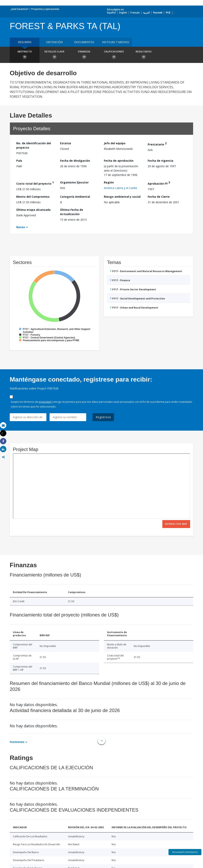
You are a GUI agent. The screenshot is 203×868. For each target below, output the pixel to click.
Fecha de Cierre (159, 197)
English (123, 13)
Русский (158, 13)
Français (135, 13)
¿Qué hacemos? (20, 9)
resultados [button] (144, 55)
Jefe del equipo (115, 143)
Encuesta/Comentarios (185, 852)
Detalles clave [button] (54, 55)
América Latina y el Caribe (121, 188)
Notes (21, 227)
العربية (146, 13)
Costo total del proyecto (35, 183)
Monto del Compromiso (33, 197)
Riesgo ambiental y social (122, 197)
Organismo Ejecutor (74, 182)
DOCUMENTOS (84, 42)
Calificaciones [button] (114, 55)
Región (109, 182)
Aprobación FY (159, 183)
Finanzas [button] (84, 55)
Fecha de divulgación (75, 161)
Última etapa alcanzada (33, 210)
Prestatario (157, 144)
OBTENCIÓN (54, 42)
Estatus (66, 143)
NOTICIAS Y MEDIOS (116, 42)
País (19, 161)
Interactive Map (176, 524)
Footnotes (17, 742)
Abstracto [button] (25, 55)
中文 (168, 13)
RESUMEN (25, 42)
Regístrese (103, 417)
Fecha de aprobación (119, 161)
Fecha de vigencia (160, 161)
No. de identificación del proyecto (34, 145)
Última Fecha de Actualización (72, 212)
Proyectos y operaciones (45, 9)
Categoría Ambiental (75, 197)
